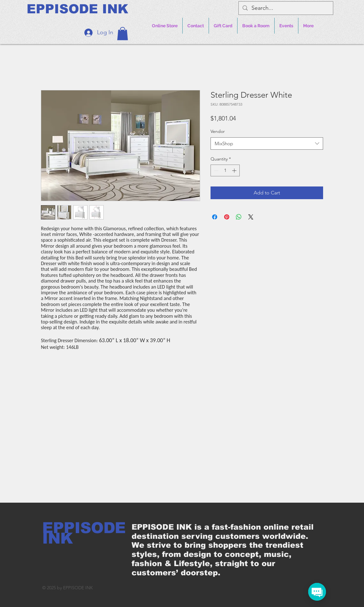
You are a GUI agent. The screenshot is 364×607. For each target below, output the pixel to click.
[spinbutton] (225, 170)
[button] (123, 34)
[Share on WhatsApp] (239, 217)
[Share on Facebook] (215, 217)
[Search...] (286, 8)
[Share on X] (251, 217)
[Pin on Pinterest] (227, 217)
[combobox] (267, 144)
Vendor (218, 131)
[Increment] (235, 170)
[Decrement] (215, 170)
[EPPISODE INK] (77, 9)
